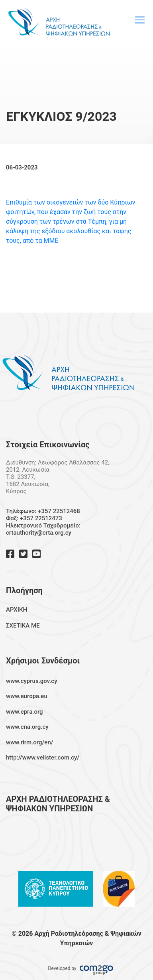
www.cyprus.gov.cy (32, 681)
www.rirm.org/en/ (30, 742)
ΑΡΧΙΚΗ (17, 610)
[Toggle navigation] (140, 20)
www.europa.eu (27, 696)
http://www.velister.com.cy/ (43, 758)
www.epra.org (25, 712)
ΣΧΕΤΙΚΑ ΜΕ (23, 626)
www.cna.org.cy (27, 727)
